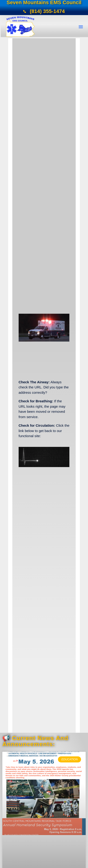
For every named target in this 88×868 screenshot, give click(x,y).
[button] (81, 27)
